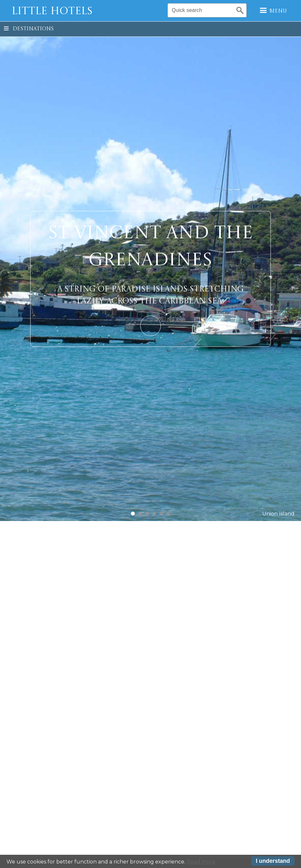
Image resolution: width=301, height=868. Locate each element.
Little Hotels (52, 12)
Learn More (150, 326)
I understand (273, 862)
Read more (201, 862)
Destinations (29, 29)
